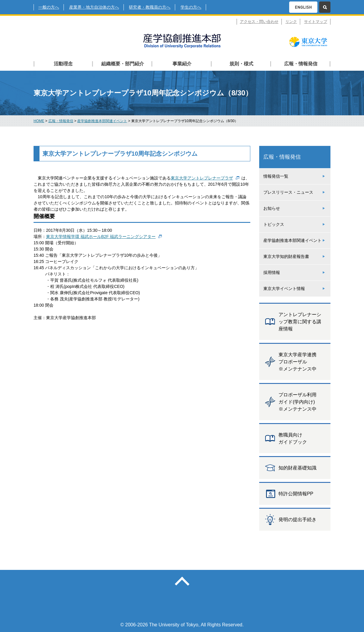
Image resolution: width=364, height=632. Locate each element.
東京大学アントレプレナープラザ (202, 178)
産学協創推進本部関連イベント (102, 121)
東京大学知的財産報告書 (286, 256)
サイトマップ (316, 22)
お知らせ (272, 208)
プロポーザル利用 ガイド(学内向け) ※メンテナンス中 (297, 402)
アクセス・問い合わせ (259, 22)
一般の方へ (49, 7)
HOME (39, 121)
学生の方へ (191, 7)
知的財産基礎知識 (297, 468)
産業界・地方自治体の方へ (94, 7)
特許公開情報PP (296, 494)
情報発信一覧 (276, 176)
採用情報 (272, 272)
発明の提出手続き (297, 520)
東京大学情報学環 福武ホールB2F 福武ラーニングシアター (101, 237)
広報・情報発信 (61, 121)
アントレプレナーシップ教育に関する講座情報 (300, 322)
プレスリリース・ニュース (288, 192)
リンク (291, 22)
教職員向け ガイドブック (293, 438)
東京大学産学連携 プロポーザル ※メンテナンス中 (297, 362)
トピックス (274, 224)
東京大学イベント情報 (284, 289)
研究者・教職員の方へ (150, 7)
